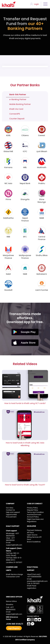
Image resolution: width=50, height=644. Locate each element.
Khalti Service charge (14, 574)
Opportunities (11, 515)
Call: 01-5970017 (33, 583)
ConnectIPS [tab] (15, 114)
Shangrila (25, 199)
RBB (8, 237)
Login (36, 4)
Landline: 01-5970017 (14, 562)
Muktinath (42, 167)
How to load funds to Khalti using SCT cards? (25, 403)
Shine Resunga (42, 201)
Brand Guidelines (34, 542)
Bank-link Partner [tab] (18, 94)
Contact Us (10, 510)
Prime (8, 199)
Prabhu (42, 183)
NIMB (42, 218)
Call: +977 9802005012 (11, 608)
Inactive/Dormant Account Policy (34, 516)
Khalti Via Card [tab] (16, 109)
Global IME (8, 151)
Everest (42, 135)
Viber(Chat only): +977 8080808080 (34, 575)
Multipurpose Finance (25, 257)
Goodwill (8, 290)
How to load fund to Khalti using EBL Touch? (25, 485)
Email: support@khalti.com (14, 544)
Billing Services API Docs (34, 538)
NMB (25, 274)
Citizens (25, 135)
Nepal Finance (25, 219)
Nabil (8, 274)
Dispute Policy (33, 510)
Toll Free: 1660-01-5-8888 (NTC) (14, 559)
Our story (10, 508)
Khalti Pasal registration (32, 587)
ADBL (8, 135)
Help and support (13, 512)
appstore (25, 343)
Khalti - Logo (10, 4)
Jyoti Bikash (42, 151)
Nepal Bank (25, 183)
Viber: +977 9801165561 (10, 539)
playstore (25, 332)
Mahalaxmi (42, 274)
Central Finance (42, 238)
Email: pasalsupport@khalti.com (36, 580)
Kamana (8, 167)
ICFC (25, 151)
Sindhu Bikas (42, 255)
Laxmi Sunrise (42, 290)
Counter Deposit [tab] (17, 119)
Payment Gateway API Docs (34, 531)
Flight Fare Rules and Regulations (35, 520)
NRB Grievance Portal (12, 618)
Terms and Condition (35, 512)
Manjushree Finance (8, 257)
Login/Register (14, 628)
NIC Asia (8, 183)
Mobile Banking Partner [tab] (20, 104)
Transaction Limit (13, 577)
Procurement (11, 517)
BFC (25, 237)
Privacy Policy (32, 508)
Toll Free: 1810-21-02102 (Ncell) (13, 554)
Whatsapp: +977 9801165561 (12, 535)
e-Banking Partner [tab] (18, 99)
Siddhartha (8, 218)
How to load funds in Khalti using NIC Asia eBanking (25, 444)
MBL (25, 167)
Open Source (32, 535)
